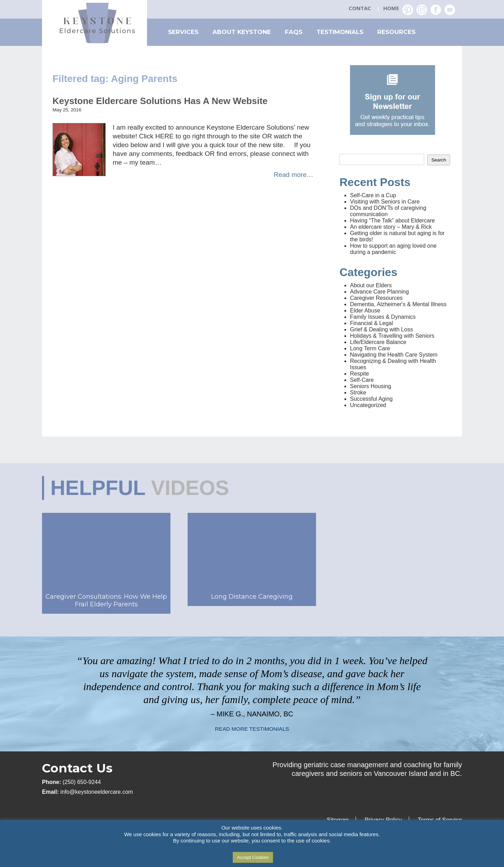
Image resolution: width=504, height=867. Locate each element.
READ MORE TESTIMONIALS (252, 729)
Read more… (293, 175)
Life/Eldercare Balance (378, 342)
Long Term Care (370, 348)
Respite (359, 374)
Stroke (358, 393)
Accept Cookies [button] (253, 857)
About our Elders (371, 285)
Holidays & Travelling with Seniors (392, 336)
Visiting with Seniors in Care (385, 202)
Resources (396, 32)
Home (391, 8)
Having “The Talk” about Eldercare (393, 221)
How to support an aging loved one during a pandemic (393, 249)
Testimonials (340, 32)
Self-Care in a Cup (373, 195)
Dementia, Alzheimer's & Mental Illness (398, 304)
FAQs (294, 32)
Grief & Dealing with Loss (381, 329)
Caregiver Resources (376, 298)
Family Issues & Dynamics (383, 317)
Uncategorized (368, 405)
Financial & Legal (372, 323)
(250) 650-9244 (82, 782)
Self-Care (362, 380)
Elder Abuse (365, 311)
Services (183, 32)
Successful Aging (371, 399)
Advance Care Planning (379, 292)
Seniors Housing (370, 386)
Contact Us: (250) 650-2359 (361, 9)
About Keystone (242, 32)
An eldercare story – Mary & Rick (391, 227)
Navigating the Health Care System (394, 355)
